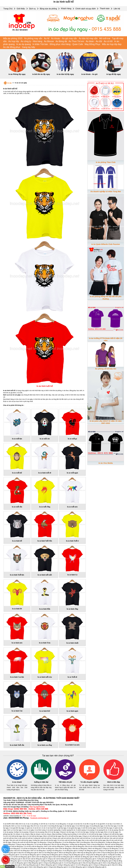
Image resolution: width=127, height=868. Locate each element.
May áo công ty (35, 834)
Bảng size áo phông (48, 9)
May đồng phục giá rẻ (35, 863)
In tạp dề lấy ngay (114, 74)
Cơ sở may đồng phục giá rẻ (73, 863)
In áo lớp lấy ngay (69, 826)
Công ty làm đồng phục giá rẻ (58, 867)
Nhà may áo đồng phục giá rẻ (87, 853)
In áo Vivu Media (106, 463)
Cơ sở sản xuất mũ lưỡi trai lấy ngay (69, 840)
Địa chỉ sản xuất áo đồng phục (95, 846)
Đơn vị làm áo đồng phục (63, 849)
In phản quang (81, 830)
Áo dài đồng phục (12, 47)
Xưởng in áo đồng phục (54, 851)
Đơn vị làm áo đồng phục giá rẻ (42, 857)
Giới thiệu (21, 9)
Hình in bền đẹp (114, 782)
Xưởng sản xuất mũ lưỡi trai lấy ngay (45, 840)
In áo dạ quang (24, 44)
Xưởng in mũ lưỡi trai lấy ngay (113, 834)
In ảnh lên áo (43, 824)
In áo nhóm (116, 824)
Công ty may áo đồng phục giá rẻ (74, 855)
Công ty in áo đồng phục (111, 849)
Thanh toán (105, 9)
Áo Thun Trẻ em (76, 41)
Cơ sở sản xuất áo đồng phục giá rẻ (85, 859)
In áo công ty (25, 834)
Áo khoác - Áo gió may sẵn (64, 38)
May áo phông (57, 834)
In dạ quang (90, 830)
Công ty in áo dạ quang (37, 832)
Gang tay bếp (28, 47)
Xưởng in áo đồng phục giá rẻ (88, 851)
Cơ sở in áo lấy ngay (82, 832)
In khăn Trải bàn (40, 44)
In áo (9, 83)
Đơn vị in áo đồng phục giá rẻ (48, 853)
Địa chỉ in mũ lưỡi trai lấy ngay (72, 836)
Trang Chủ (8, 9)
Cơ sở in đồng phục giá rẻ (84, 865)
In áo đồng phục (61, 824)
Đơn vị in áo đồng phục (38, 851)
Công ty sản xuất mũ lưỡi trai (62, 838)
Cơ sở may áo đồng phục (43, 844)
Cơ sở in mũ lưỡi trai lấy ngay (13, 836)
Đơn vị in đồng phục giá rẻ (20, 867)
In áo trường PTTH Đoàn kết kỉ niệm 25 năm (106, 339)
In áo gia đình (101, 824)
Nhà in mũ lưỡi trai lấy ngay (52, 836)
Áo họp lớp (14, 41)
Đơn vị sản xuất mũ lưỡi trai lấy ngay (94, 840)
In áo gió (70, 824)
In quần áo (29, 828)
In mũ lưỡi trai (82, 834)
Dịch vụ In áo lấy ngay (14, 830)
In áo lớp (109, 824)
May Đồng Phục (92, 44)
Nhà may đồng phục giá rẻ (32, 865)
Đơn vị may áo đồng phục (96, 844)
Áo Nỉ (47, 38)
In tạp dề (92, 824)
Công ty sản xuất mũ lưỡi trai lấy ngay (24, 842)
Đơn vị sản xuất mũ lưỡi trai (24, 838)
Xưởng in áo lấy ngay (96, 832)
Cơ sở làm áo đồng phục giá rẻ (21, 857)
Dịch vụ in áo (16, 826)
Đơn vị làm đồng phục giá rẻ (38, 867)
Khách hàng (66, 9)
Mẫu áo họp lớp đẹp (112, 44)
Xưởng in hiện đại (41, 782)
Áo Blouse (49, 41)
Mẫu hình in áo (20, 824)
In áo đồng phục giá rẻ (70, 851)
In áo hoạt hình (51, 828)
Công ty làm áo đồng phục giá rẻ (96, 855)
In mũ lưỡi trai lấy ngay (95, 834)
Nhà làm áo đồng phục (80, 849)
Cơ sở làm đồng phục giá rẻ (78, 867)
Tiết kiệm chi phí (65, 782)
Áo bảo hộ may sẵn (88, 38)
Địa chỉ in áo (35, 826)
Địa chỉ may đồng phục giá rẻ (93, 863)
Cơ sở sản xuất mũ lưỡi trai (100, 838)
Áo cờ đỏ (108, 41)
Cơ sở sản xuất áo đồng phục (34, 846)
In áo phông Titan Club (106, 162)
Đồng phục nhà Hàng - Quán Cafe (66, 44)
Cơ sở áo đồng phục (69, 842)
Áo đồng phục (42, 842)
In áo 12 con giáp (21, 83)
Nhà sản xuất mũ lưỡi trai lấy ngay (21, 840)
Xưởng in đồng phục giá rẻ (66, 865)
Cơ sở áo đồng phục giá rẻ (31, 861)
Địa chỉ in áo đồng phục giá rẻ (28, 853)
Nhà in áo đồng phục (95, 849)
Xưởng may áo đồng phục (78, 844)
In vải (44, 828)
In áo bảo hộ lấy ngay (65, 74)
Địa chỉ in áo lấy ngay (52, 832)
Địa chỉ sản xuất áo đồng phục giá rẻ (35, 859)
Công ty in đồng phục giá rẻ (102, 865)
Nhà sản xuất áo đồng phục (114, 844)
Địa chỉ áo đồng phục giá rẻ (68, 861)
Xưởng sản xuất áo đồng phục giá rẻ (109, 859)
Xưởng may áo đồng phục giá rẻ (52, 855)
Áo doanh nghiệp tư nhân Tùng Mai (106, 191)
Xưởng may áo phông (69, 834)
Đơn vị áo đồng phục (83, 842)
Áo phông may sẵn (33, 38)
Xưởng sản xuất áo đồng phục (75, 846)
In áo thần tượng (40, 830)
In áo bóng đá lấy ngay (55, 826)
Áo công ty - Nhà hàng (31, 41)
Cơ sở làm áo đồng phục (29, 849)
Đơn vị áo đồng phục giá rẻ (87, 861)
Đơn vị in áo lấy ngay (111, 832)
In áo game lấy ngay (74, 828)
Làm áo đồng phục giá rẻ (19, 863)
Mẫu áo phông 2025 (13, 38)
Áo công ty (17, 834)
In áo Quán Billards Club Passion (106, 244)
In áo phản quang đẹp (54, 830)
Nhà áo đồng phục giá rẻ (105, 861)
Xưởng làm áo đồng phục (114, 846)
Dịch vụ (32, 9)
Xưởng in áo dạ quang (21, 832)
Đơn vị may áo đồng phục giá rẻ (108, 853)
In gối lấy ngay (62, 828)
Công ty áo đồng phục (55, 842)
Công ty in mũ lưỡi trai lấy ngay (93, 836)
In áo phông (34, 824)
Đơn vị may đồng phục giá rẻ (113, 863)
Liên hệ (117, 9)
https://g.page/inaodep (37, 807)
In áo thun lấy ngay (110, 826)
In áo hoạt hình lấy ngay (104, 828)
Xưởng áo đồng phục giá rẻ (49, 861)
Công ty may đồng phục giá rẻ (53, 863)
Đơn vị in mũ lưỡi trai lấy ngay (33, 836)
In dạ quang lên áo (101, 830)
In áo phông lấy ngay (97, 826)
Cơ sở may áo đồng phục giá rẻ (30, 855)
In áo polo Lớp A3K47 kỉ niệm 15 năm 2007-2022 (106, 422)
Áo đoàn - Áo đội (94, 41)
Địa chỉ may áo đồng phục (60, 844)
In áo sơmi (43, 826)
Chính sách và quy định (86, 9)
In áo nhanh (17, 782)
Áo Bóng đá (61, 41)
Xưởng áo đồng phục (113, 842)
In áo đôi (86, 824)
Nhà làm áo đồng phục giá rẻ (84, 857)
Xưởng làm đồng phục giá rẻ (97, 867)
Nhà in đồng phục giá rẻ (49, 865)
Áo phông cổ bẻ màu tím (106, 369)
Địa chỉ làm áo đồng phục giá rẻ (64, 857)
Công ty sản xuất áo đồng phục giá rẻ (60, 859)
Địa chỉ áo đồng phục (98, 842)
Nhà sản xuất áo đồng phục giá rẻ (106, 857)
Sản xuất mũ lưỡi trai (110, 836)
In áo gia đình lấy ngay (17, 828)
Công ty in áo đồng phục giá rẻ (109, 851)
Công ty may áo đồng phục (25, 844)
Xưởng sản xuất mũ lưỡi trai (42, 838)
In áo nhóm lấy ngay (82, 826)
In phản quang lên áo (68, 830)
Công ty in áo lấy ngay (67, 832)
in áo (24, 816)
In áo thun (52, 824)
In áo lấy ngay (31, 816)
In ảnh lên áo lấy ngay (41, 74)
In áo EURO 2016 (9, 824)
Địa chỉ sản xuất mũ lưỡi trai (81, 838)
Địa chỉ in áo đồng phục (22, 851)
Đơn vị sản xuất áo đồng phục (54, 846)
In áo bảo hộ (78, 824)
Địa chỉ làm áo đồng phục (46, 849)
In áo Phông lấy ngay (17, 74)
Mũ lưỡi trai (105, 38)
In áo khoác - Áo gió (89, 74)
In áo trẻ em (37, 828)
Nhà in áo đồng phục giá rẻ (68, 853)
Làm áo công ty (46, 834)
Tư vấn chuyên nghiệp (90, 782)
